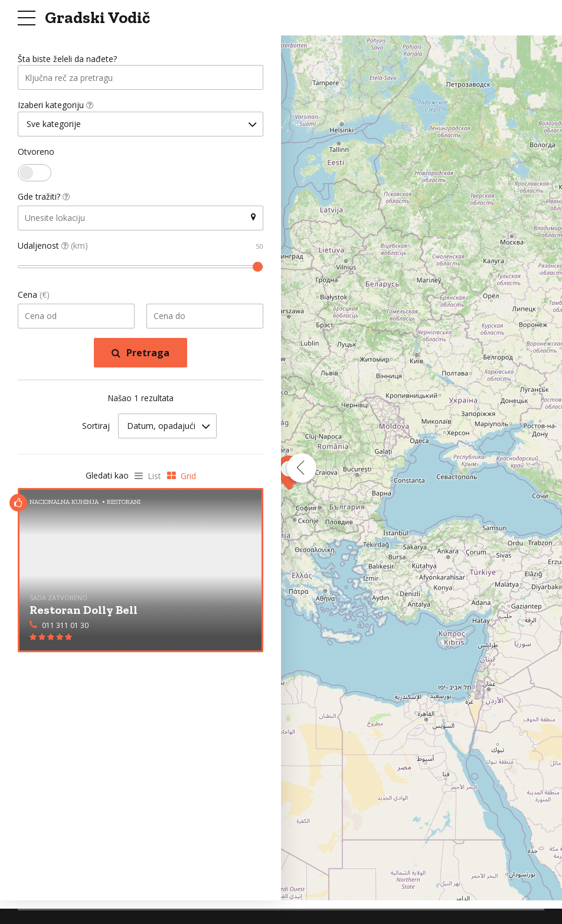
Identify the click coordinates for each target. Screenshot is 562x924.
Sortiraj (96, 428)
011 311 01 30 (65, 627)
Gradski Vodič (97, 17)
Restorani (124, 504)
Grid (188, 478)
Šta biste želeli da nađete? (67, 59)
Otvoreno (36, 153)
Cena (34, 296)
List (154, 478)
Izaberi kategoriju (55, 106)
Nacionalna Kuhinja (64, 504)
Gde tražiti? (44, 198)
